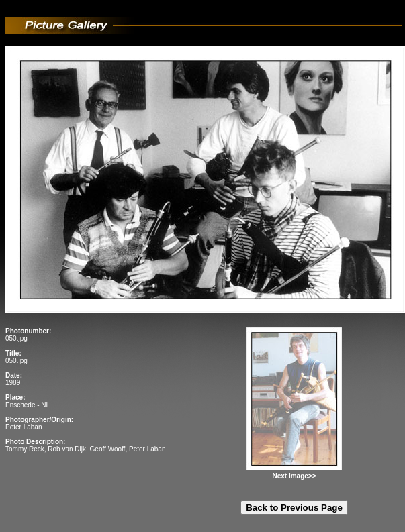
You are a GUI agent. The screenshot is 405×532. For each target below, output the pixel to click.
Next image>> (294, 476)
